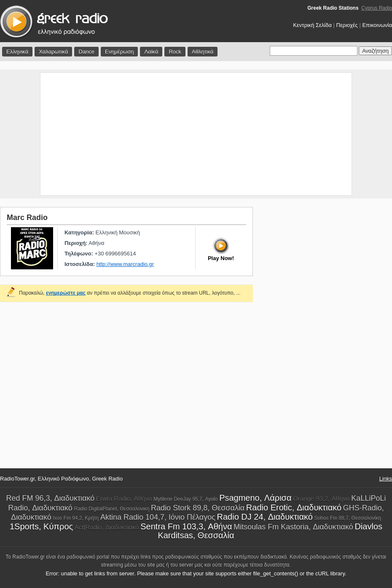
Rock (175, 52)
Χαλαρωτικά (53, 52)
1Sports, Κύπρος (41, 526)
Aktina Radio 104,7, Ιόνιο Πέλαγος (158, 517)
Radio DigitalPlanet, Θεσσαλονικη (111, 509)
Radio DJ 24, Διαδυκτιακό (265, 517)
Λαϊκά (151, 52)
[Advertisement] (196, 134)
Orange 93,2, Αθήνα (321, 498)
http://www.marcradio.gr (125, 264)
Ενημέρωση (119, 52)
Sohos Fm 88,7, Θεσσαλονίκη (348, 518)
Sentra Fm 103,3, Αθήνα (186, 526)
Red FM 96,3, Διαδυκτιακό (51, 498)
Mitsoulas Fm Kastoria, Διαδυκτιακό (293, 527)
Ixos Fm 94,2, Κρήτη (76, 518)
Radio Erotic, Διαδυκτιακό (294, 507)
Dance (86, 52)
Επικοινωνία (377, 25)
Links (386, 479)
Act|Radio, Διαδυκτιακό (107, 527)
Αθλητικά (203, 52)
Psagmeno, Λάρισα (255, 498)
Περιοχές (347, 25)
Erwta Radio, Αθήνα (124, 498)
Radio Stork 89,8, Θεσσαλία (198, 508)
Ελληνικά (17, 52)
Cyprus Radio (377, 8)
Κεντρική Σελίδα (312, 25)
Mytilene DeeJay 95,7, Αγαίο (185, 499)
